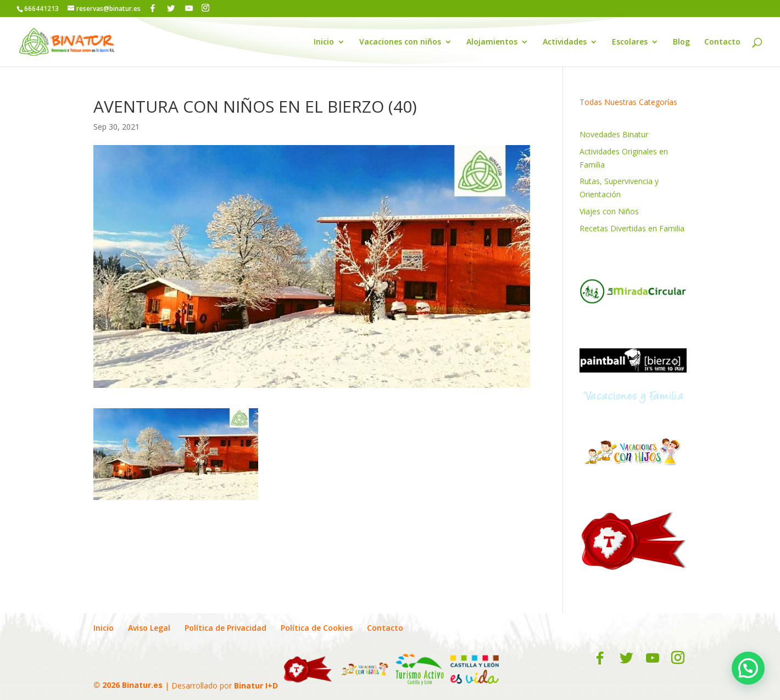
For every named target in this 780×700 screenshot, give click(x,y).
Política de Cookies (317, 628)
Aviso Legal (149, 628)
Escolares (630, 42)
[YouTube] (189, 8)
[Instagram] (205, 8)
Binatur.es (142, 685)
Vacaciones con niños (400, 42)
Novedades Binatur (614, 134)
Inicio (324, 42)
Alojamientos (492, 42)
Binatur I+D (256, 685)
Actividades (565, 42)
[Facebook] (153, 8)
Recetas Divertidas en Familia (632, 228)
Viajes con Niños (609, 211)
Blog (681, 42)
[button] (748, 668)
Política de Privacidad (225, 628)
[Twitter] (171, 8)
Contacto (722, 42)
